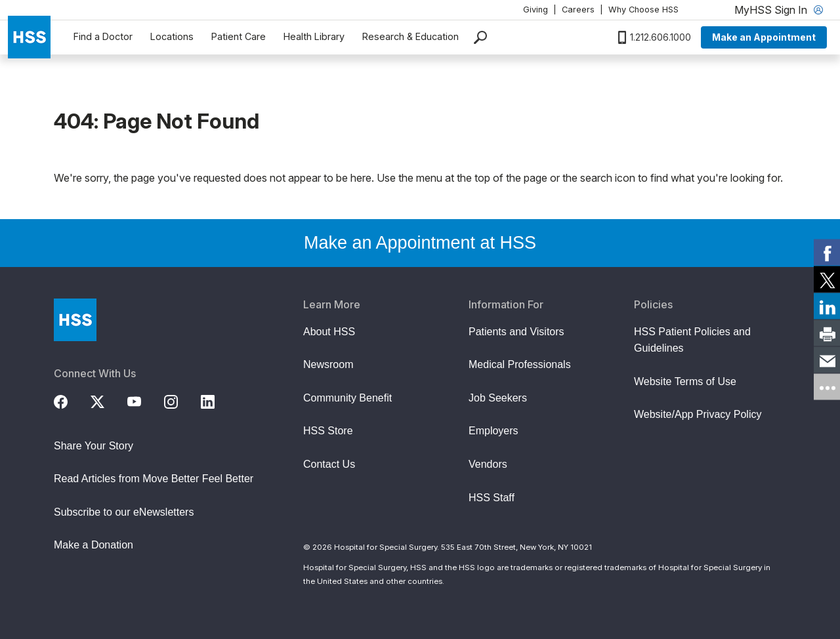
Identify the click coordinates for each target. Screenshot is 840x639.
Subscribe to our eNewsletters (124, 512)
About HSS (329, 332)
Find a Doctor (103, 36)
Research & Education (410, 36)
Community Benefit (347, 398)
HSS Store (328, 431)
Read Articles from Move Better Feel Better (154, 479)
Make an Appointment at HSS (420, 243)
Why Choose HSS (643, 10)
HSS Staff (492, 498)
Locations (172, 36)
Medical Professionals (520, 364)
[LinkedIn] (215, 400)
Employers (493, 431)
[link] (827, 253)
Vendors (488, 464)
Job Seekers (498, 398)
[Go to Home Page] (75, 320)
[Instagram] (178, 400)
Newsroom (328, 364)
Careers (578, 10)
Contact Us (329, 464)
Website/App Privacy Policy (698, 414)
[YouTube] (142, 400)
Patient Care (239, 36)
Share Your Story (94, 446)
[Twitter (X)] (105, 400)
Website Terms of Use (685, 381)
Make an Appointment (764, 37)
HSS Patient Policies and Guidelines (692, 340)
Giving (535, 10)
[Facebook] (68, 400)
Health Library (314, 36)
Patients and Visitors (516, 332)
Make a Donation (94, 545)
